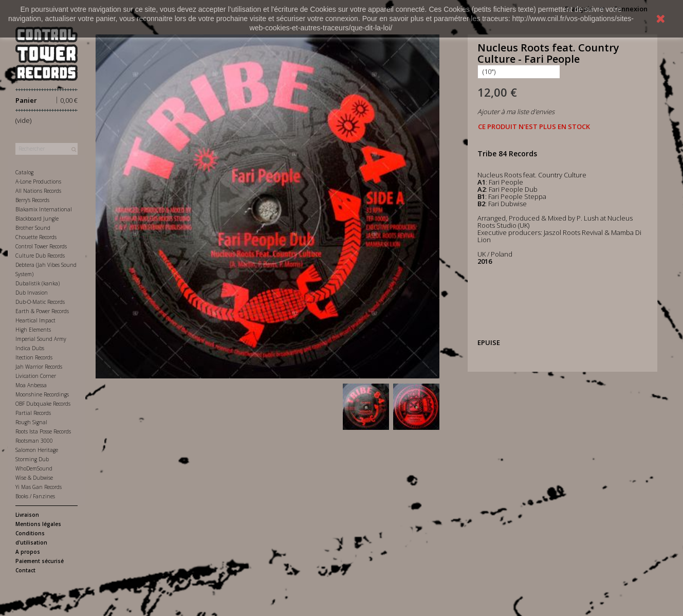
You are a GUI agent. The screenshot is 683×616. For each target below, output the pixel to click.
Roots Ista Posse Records (43, 431)
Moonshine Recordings (42, 394)
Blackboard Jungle (37, 219)
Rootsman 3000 (34, 441)
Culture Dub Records (40, 256)
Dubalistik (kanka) (38, 283)
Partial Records (33, 413)
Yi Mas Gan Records (39, 487)
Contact (25, 570)
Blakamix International (44, 209)
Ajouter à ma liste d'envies (516, 112)
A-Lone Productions (38, 182)
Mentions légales (38, 524)
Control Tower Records (41, 246)
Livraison (27, 515)
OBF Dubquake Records (43, 404)
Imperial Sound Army (41, 339)
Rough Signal (31, 422)
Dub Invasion (32, 293)
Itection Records (34, 357)
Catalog (24, 172)
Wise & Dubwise (34, 478)
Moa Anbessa (31, 385)
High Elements (33, 330)
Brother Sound (33, 228)
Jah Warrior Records (39, 367)
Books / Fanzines (35, 496)
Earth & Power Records (42, 311)
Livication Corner (36, 376)
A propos (28, 552)
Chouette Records (36, 237)
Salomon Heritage (37, 450)
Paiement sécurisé (40, 561)
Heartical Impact (35, 320)
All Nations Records (38, 191)
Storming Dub (32, 459)
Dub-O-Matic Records (40, 302)
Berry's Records (32, 200)
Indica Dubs (30, 348)
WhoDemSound (34, 468)
